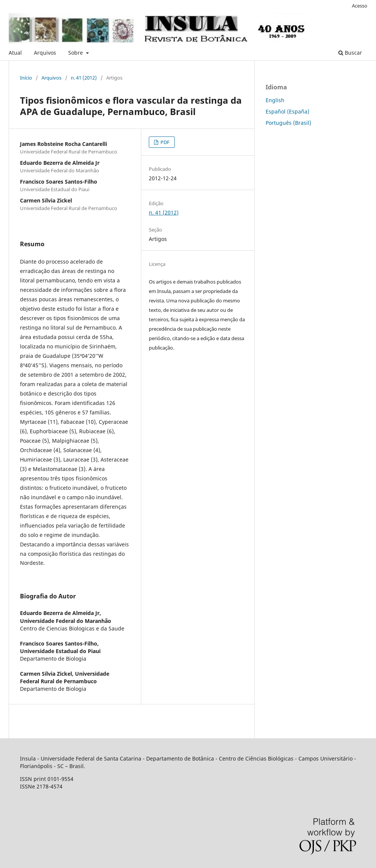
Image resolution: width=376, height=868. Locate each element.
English (275, 100)
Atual (15, 53)
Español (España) (287, 111)
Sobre (76, 53)
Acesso (360, 6)
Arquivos (45, 53)
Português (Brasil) (288, 123)
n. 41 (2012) (84, 78)
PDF (164, 142)
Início (26, 78)
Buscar (350, 53)
